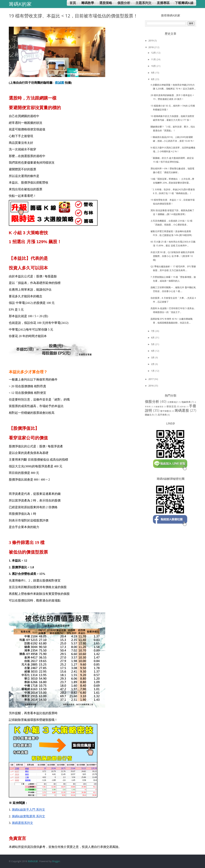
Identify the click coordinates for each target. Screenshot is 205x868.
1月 (153, 371)
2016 (151, 386)
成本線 (183, 407)
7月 (153, 331)
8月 (153, 79)
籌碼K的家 (33, 861)
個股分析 (152, 401)
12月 (154, 53)
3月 (153, 357)
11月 (154, 59)
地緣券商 (186, 402)
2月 (153, 364)
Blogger (56, 861)
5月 (153, 344)
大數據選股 (159, 407)
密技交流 (171, 406)
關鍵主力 (149, 415)
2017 (151, 379)
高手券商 (162, 415)
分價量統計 (173, 402)
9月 (153, 73)
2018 (151, 47)
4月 (153, 351)
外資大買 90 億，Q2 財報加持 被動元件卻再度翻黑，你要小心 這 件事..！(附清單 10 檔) (172, 256)
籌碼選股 (182, 410)
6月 (153, 338)
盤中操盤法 (166, 411)
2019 (151, 41)
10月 (154, 66)
